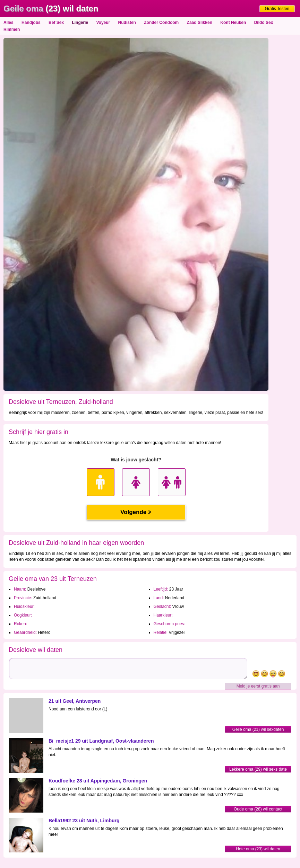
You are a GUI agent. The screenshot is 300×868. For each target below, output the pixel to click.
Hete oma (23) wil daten (258, 849)
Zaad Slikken (200, 23)
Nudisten (127, 23)
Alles (8, 23)
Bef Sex (56, 23)
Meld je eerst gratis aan (258, 686)
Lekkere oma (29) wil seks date (258, 769)
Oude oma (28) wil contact (258, 809)
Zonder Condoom (161, 23)
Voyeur (103, 23)
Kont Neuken (233, 23)
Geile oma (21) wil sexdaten (258, 729)
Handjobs (31, 23)
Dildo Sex (264, 23)
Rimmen (12, 29)
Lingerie (80, 23)
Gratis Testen (277, 9)
